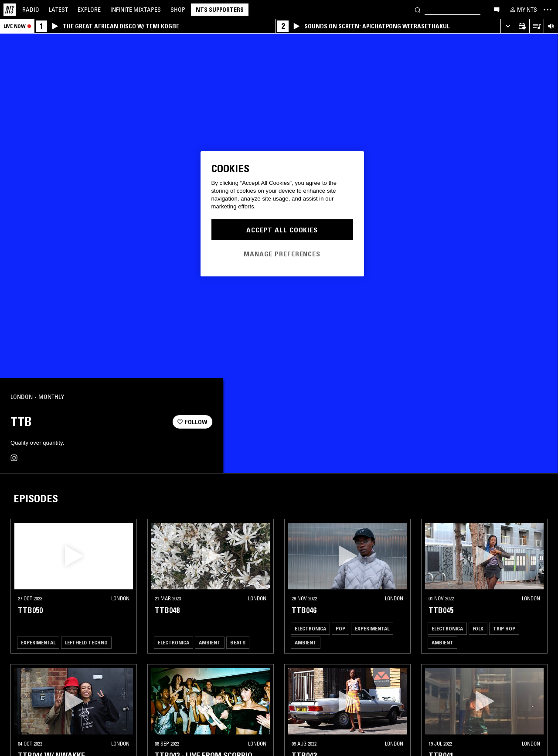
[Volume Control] (551, 26)
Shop (178, 10)
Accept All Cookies (282, 230)
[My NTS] (523, 10)
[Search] (418, 9)
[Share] (202, 397)
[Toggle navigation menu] (548, 10)
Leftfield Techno (86, 642)
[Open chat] (497, 9)
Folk (478, 628)
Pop (340, 628)
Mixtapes (136, 10)
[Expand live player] (508, 26)
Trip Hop (504, 628)
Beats (238, 642)
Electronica (174, 642)
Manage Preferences (282, 254)
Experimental (38, 642)
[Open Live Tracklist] (536, 26)
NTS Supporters (220, 10)
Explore (89, 10)
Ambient (210, 642)
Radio (31, 10)
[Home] (10, 10)
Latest (58, 10)
